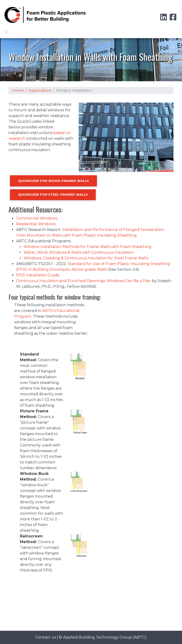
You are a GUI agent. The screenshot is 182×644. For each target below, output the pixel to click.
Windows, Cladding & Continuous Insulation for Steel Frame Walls (86, 258)
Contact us (46, 637)
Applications (40, 90)
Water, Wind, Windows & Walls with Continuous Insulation (79, 252)
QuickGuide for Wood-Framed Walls (53, 181)
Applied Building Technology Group (98, 637)
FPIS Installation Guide (38, 275)
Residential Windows (36, 224)
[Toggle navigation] (6, 32)
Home (18, 90)
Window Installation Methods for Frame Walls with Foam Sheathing (88, 247)
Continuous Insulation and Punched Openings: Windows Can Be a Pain (84, 281)
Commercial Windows (37, 218)
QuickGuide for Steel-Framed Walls (53, 194)
